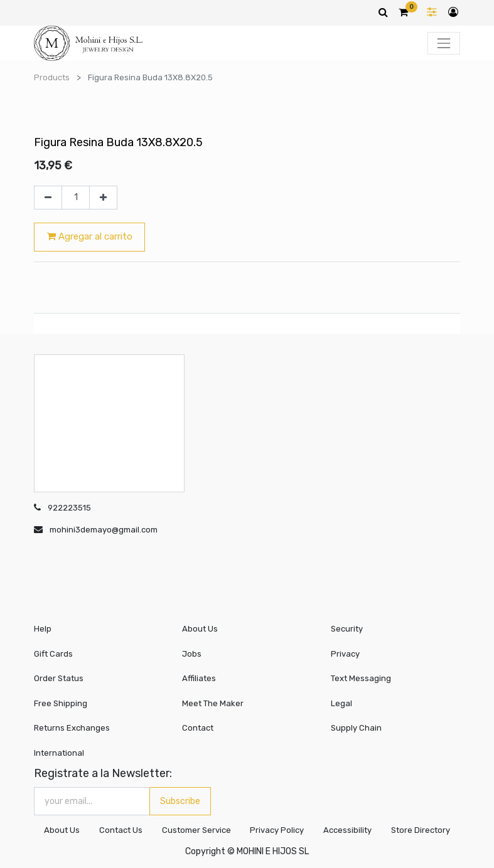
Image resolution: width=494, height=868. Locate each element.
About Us (200, 629)
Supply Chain (356, 728)
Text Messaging (361, 678)
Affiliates (199, 678)
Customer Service (196, 830)
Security (347, 629)
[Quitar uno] (48, 198)
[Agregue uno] (103, 198)
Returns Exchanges (72, 728)
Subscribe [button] (180, 801)
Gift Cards (53, 654)
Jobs (192, 654)
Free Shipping (61, 703)
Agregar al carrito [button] (90, 236)
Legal (341, 703)
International (59, 753)
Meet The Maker (213, 703)
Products (52, 77)
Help (43, 629)
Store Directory (421, 830)
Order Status (59, 678)
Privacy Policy (277, 830)
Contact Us (120, 830)
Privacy (345, 654)
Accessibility (347, 830)
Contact (198, 728)
